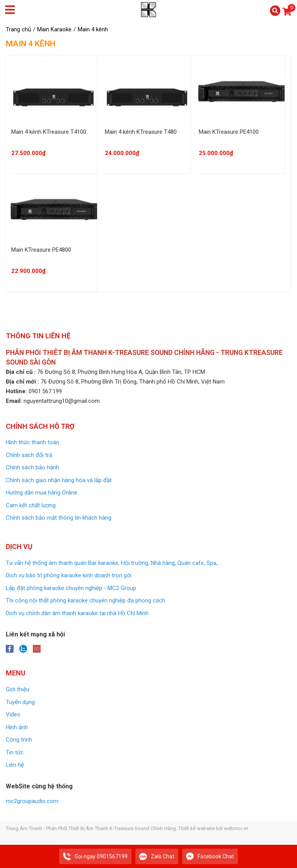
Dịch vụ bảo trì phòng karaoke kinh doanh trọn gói (69, 575)
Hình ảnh (17, 727)
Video (13, 715)
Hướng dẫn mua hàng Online (42, 493)
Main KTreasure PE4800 (41, 250)
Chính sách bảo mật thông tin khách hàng (59, 518)
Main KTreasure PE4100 (229, 132)
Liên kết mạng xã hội (35, 634)
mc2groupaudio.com (32, 801)
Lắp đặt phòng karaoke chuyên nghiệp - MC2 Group (71, 588)
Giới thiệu (18, 689)
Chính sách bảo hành (32, 467)
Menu (16, 673)
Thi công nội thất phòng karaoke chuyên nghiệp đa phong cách (85, 600)
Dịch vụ (19, 547)
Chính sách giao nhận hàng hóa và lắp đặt (59, 480)
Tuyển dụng (20, 702)
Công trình (19, 740)
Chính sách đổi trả (29, 455)
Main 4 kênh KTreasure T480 (141, 132)
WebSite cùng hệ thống (39, 786)
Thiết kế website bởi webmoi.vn (213, 828)
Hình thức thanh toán (32, 442)
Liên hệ (15, 765)
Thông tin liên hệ (38, 336)
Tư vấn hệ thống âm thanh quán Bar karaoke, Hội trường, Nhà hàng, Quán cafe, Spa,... (113, 563)
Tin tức (15, 752)
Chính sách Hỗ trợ (40, 426)
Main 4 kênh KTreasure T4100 (49, 132)
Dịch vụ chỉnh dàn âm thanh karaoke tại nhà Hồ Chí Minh (77, 613)
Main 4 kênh (31, 44)
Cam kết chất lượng (31, 505)
